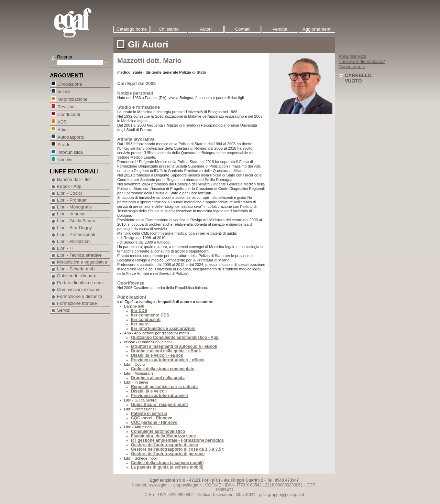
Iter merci (140, 324)
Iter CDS (139, 311)
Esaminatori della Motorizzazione (163, 436)
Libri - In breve (71, 214)
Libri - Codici (69, 193)
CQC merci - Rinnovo (152, 418)
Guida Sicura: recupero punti (159, 405)
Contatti (243, 29)
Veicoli (64, 91)
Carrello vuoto (358, 78)
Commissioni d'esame (79, 289)
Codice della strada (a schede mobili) (167, 463)
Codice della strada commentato (163, 369)
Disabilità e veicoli (149, 391)
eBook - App (69, 186)
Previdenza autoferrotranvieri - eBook (168, 360)
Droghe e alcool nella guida (158, 378)
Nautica (65, 159)
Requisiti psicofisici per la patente (164, 387)
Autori (206, 29)
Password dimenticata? (362, 61)
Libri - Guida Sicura (76, 221)
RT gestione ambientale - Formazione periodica (177, 440)
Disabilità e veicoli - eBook (157, 355)
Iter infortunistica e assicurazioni (163, 329)
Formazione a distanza (80, 296)
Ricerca (65, 57)
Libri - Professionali (76, 234)
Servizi (64, 310)
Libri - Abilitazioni (74, 241)
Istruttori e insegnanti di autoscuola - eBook (174, 346)
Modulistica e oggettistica (82, 262)
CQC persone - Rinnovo (154, 422)
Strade (64, 144)
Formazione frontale (77, 303)
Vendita (280, 29)
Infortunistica (70, 152)
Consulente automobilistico (158, 431)
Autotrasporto (71, 137)
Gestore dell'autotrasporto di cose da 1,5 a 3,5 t (177, 449)
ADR (62, 122)
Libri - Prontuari (72, 200)
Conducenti (69, 114)
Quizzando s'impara (77, 276)
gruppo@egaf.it (187, 485)
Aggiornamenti (317, 29)
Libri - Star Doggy (74, 228)
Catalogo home (132, 29)
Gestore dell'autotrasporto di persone (168, 454)
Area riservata (353, 56)
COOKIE (213, 485)
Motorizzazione (72, 99)
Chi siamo (169, 29)
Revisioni (66, 106)
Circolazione (70, 84)
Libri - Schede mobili (77, 269)
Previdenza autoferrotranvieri (160, 396)
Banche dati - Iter (74, 179)
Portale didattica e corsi (80, 283)
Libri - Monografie (74, 207)
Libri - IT (65, 248)
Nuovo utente (352, 67)
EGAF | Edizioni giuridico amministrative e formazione (81, 24)
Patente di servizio (149, 414)
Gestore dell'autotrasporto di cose (164, 445)
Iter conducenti (146, 320)
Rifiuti (63, 129)
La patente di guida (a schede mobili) (167, 467)
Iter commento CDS (150, 315)
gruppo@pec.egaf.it (286, 495)
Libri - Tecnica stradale (79, 255)
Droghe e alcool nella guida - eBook (166, 351)
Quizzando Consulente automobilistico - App (175, 337)
